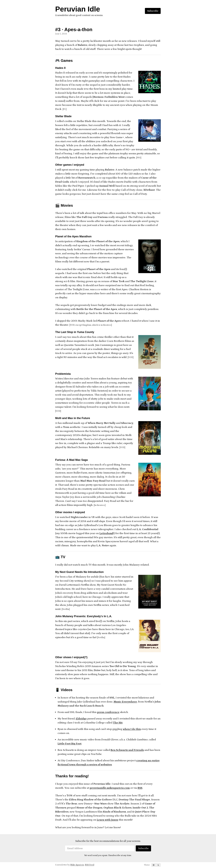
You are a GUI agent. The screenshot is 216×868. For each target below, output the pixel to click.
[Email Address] (100, 848)
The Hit (118, 723)
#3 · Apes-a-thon (74, 29)
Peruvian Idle (78, 9)
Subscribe (153, 11)
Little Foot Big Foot (70, 744)
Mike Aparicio (77, 865)
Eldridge (81, 719)
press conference (108, 712)
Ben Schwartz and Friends (127, 750)
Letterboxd (106, 533)
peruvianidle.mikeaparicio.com (110, 788)
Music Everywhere (125, 702)
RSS (140, 788)
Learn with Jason (107, 820)
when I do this (132, 729)
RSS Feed (90, 865)
